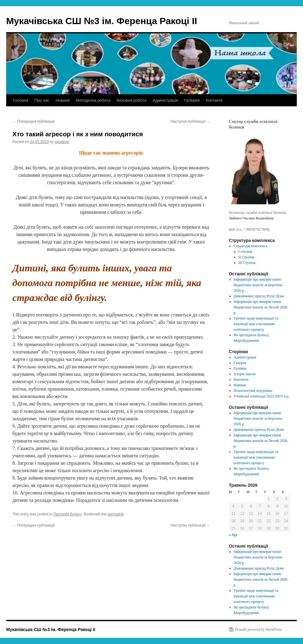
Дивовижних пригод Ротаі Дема (259, 296)
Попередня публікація (34, 121)
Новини (63, 100)
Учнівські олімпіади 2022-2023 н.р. (262, 396)
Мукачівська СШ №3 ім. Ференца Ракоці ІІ (102, 21)
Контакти (214, 100)
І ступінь (245, 252)
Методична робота (93, 100)
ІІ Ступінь (246, 257)
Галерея (192, 100)
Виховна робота (131, 100)
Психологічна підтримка (253, 391)
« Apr (233, 535)
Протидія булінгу (68, 514)
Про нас (42, 100)
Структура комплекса (251, 246)
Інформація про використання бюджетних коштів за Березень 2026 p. (258, 285)
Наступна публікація (190, 121)
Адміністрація (165, 100)
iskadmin (62, 142)
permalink (116, 514)
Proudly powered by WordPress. (259, 629)
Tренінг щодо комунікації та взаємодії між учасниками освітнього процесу (256, 324)
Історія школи (245, 374)
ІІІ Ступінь (247, 263)
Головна (21, 100)
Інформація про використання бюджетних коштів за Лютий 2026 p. (261, 307)
